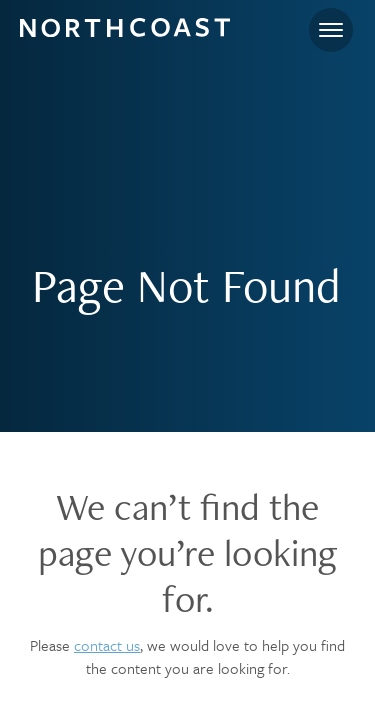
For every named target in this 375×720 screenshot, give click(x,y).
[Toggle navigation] (331, 30)
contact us (107, 645)
